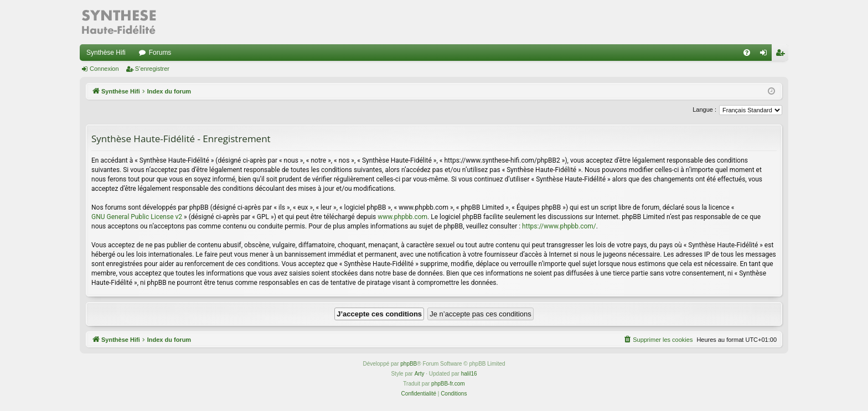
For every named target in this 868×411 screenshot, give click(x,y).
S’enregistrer (152, 69)
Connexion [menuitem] (766, 55)
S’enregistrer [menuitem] (782, 55)
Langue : (704, 110)
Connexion (104, 69)
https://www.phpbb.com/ (559, 226)
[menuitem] (747, 53)
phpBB (409, 364)
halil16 (469, 374)
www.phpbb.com (402, 217)
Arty (420, 374)
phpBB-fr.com (448, 384)
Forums (160, 53)
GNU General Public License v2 (137, 217)
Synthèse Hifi (106, 53)
